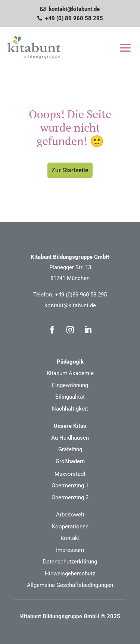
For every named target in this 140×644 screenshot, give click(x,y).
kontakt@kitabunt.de (70, 305)
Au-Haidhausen (70, 438)
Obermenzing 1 (70, 486)
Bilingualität (70, 397)
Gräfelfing (70, 449)
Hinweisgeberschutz (70, 574)
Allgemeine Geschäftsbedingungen (70, 585)
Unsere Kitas (70, 426)
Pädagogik (70, 362)
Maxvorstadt (70, 474)
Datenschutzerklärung (70, 562)
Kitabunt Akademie (70, 373)
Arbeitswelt (70, 515)
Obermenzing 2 (70, 497)
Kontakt (70, 538)
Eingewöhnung (70, 385)
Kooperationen (70, 527)
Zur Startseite (70, 170)
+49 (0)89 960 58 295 (81, 295)
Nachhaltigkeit (70, 409)
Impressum (70, 550)
